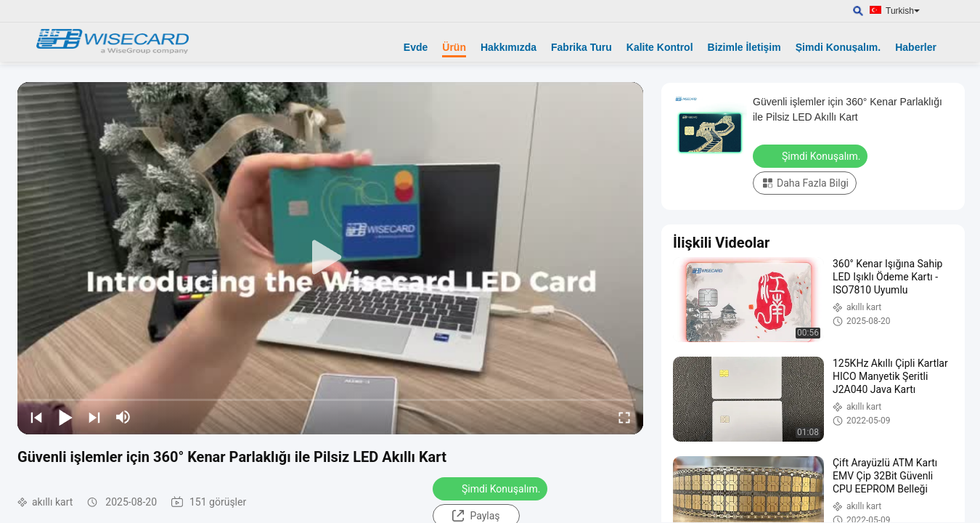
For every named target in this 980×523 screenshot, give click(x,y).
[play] (330, 258)
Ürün (454, 47)
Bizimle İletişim (744, 47)
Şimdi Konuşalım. (838, 47)
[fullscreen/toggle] (624, 417)
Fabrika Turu (581, 47)
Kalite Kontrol (660, 47)
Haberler (916, 47)
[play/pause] (65, 417)
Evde (416, 47)
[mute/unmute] (123, 417)
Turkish (903, 11)
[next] (94, 417)
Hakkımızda (509, 47)
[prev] (36, 417)
